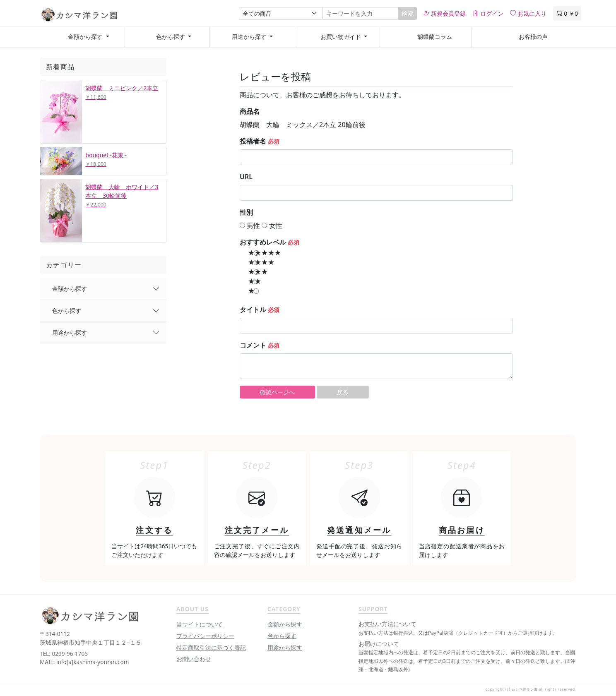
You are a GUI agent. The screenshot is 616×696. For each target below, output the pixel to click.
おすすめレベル (263, 242)
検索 (407, 13)
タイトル (253, 310)
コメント (253, 345)
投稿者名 (253, 141)
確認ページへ (277, 392)
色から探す (67, 311)
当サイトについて (200, 624)
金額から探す (70, 289)
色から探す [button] (170, 37)
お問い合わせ (194, 659)
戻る (343, 392)
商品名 (250, 111)
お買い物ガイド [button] (340, 37)
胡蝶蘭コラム (435, 37)
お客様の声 (533, 37)
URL (246, 177)
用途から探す (70, 332)
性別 (246, 212)
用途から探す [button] (250, 37)
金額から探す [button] (85, 37)
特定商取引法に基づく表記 (211, 647)
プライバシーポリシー (205, 636)
